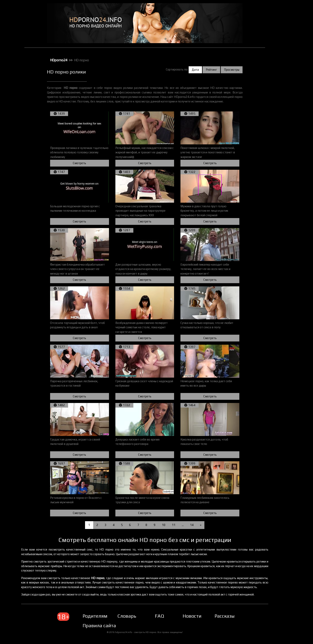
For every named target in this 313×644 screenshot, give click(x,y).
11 (177, 525)
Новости (196, 620)
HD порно (282, 11)
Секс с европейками (288, 146)
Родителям (99, 620)
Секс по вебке (284, 136)
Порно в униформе (287, 84)
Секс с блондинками (288, 141)
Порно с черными (286, 94)
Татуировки (283, 177)
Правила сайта (103, 630)
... (187, 525)
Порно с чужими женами (290, 99)
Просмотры (235, 70)
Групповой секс (285, 32)
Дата (199, 70)
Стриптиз (282, 172)
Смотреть (83, 163)
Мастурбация (284, 63)
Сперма (281, 167)
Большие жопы (285, 21)
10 (167, 525)
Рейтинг (215, 70)
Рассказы (228, 620)
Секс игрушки (284, 125)
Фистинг (281, 193)
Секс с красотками (287, 151)
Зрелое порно (284, 42)
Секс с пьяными (285, 156)
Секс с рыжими (285, 162)
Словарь (131, 620)
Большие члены (285, 27)
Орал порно (283, 68)
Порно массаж (285, 89)
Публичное (283, 104)
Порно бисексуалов (287, 73)
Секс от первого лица (289, 130)
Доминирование (286, 37)
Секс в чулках (284, 115)
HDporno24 (63, 60)
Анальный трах (285, 16)
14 (196, 525)
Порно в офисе (285, 78)
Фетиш (280, 188)
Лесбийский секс (286, 58)
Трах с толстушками (288, 182)
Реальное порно (286, 110)
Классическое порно (288, 53)
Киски (280, 47)
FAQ (163, 620)
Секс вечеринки (285, 120)
